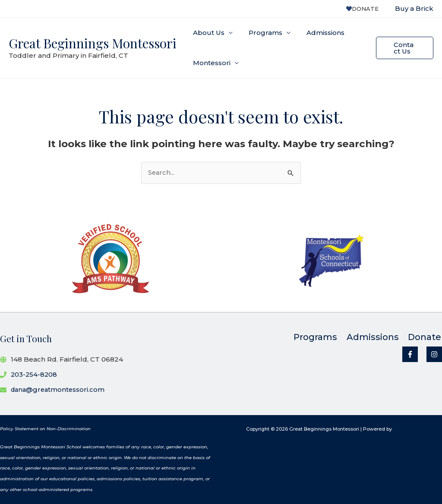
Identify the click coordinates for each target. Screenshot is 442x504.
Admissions (318, 33)
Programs (261, 33)
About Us (207, 33)
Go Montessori (410, 429)
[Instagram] (434, 355)
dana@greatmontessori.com (59, 389)
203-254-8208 (35, 374)
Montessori (210, 63)
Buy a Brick (414, 8)
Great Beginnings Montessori (93, 43)
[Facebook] (410, 355)
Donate (365, 9)
